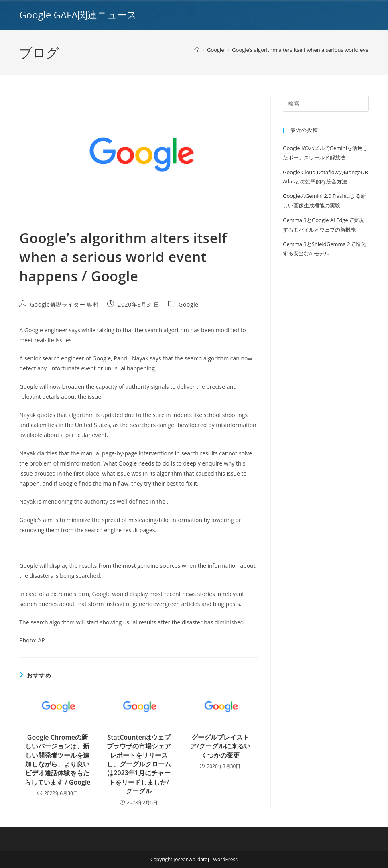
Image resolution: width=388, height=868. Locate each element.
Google (189, 304)
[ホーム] (197, 50)
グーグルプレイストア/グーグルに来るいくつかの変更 (220, 746)
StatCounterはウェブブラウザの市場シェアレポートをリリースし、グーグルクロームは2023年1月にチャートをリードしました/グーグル (139, 764)
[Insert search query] (326, 104)
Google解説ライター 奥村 (64, 304)
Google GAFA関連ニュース (78, 15)
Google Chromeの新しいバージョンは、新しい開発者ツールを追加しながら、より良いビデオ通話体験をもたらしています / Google (57, 760)
